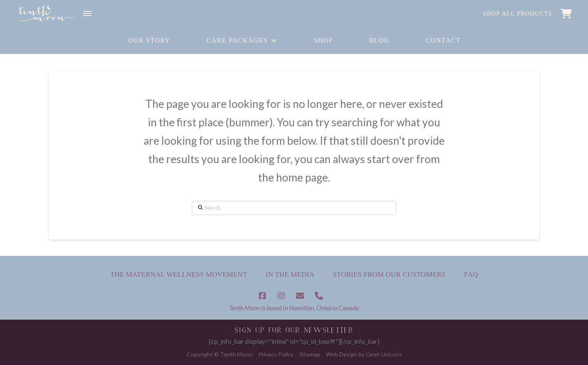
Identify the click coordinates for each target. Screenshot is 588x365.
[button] (87, 13)
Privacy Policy (276, 354)
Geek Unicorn (384, 354)
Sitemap (310, 354)
